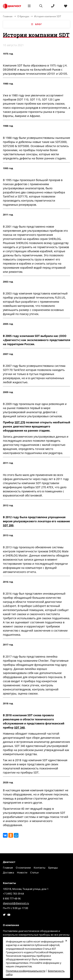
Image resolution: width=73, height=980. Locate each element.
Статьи (34, 872)
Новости (22, 872)
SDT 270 (20, 422)
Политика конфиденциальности (26, 971)
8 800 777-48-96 (12, 898)
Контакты (40, 868)
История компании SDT (48, 16)
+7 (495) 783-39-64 (13, 894)
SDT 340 (19, 727)
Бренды (53, 868)
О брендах (23, 16)
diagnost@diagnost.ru (16, 903)
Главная (8, 868)
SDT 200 (8, 525)
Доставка (8, 872)
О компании (23, 868)
